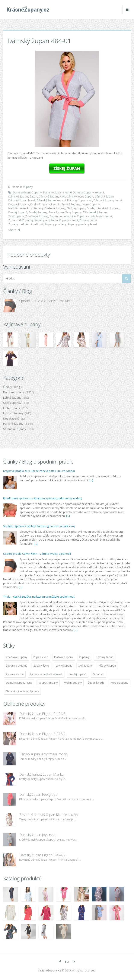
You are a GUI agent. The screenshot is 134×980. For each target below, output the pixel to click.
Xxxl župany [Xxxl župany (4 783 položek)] (85, 666)
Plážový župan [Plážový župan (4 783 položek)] (107, 666)
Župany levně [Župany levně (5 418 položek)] (42, 666)
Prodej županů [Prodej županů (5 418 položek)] (78, 674)
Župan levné (104, 216)
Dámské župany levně (57, 192)
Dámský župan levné (22, 200)
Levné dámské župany (66, 204)
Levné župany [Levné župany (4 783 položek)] (64, 666)
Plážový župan (76, 208)
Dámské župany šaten (23, 196)
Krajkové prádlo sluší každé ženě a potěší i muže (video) (39, 471)
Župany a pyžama (46, 220)
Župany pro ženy (56, 224)
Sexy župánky (12, 403)
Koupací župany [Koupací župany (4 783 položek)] (48, 683)
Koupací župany (19, 204)
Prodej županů (18, 212)
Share (14, 230)
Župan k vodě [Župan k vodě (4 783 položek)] (96, 683)
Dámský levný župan (80, 196)
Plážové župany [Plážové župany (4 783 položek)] (64, 657)
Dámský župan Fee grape (38, 794)
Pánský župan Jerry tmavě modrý (44, 754)
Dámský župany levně (108, 200)
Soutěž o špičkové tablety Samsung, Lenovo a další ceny (39, 526)
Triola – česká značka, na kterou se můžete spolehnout (39, 597)
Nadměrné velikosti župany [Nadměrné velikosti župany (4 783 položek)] (22, 691)
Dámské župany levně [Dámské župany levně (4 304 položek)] (19, 683)
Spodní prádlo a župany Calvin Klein (46, 301)
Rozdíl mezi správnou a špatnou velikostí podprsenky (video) (43, 498)
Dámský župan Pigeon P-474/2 (42, 855)
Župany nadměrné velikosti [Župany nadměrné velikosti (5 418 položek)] (46, 674)
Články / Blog (12, 387)
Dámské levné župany (27, 192)
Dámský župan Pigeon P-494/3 (42, 714)
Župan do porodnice (63, 216)
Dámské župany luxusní (88, 192)
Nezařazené (11, 418)
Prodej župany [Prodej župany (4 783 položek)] (119, 683)
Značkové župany (37, 216)
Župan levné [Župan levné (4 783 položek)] (41, 657)
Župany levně (88, 220)
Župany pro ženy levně (83, 224)
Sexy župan (56, 212)
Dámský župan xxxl (80, 200)
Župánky (28, 220)
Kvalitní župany (40, 204)
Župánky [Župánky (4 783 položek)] (84, 657)
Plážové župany (55, 208)
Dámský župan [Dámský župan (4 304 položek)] (104, 657)
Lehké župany (12, 398)
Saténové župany (15, 429)
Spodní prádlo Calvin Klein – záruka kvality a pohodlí (37, 554)
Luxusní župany (13, 413)
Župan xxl (15, 220)
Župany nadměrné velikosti (26, 224)
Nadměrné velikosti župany (26, 208)
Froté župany (12, 408)
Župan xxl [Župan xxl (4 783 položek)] (98, 674)
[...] (91, 480)
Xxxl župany (16, 216)
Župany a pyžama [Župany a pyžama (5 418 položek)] (17, 666)
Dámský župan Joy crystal (38, 835)
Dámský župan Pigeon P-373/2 (42, 734)
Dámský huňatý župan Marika (41, 774)
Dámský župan (104, 196)
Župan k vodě (86, 216)
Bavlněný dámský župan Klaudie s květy (49, 815)
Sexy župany (73, 212)
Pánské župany (13, 424)
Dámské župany (22, 187)
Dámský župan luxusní (51, 200)
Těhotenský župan (95, 212)
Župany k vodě (69, 220)
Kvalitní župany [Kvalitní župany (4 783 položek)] (73, 683)
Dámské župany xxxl (52, 196)
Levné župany (91, 204)
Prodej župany (38, 212)
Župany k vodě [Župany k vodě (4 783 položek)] (15, 674)
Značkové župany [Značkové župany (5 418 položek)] (17, 657)
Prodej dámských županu (103, 208)
